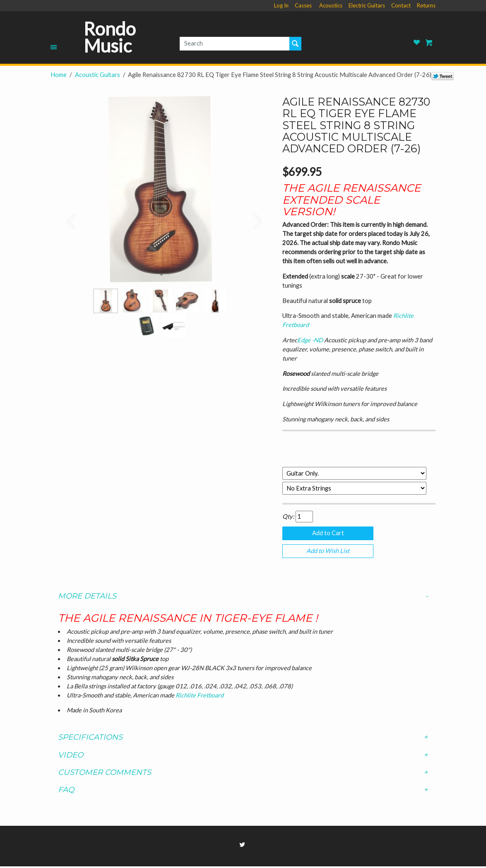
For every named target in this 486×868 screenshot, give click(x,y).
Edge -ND (311, 340)
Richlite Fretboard (200, 697)
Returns (426, 5)
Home (59, 75)
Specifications (243, 739)
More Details (243, 598)
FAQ (243, 791)
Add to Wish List (328, 552)
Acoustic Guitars (97, 75)
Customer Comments (243, 774)
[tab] (243, 598)
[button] (67, 217)
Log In (281, 5)
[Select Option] (354, 473)
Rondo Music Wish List (417, 42)
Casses (303, 5)
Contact (401, 5)
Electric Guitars (367, 5)
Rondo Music (110, 37)
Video (243, 757)
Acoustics (331, 5)
